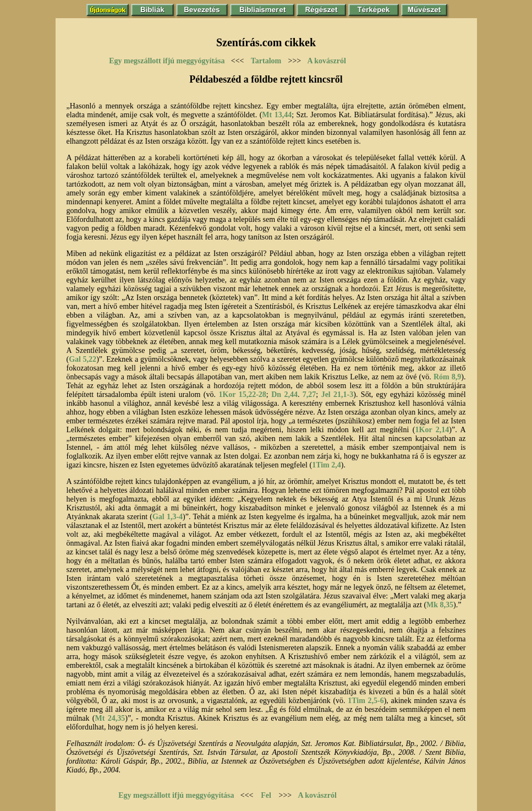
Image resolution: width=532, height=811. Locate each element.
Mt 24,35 (110, 718)
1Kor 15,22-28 (242, 394)
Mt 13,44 (277, 115)
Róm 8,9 (447, 377)
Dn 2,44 (284, 394)
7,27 (309, 394)
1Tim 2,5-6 (366, 701)
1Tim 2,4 (327, 465)
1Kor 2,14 (432, 430)
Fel (266, 795)
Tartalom (266, 61)
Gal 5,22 (83, 359)
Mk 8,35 (440, 605)
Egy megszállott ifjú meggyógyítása (167, 61)
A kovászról (327, 61)
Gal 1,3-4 (168, 517)
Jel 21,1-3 (338, 394)
